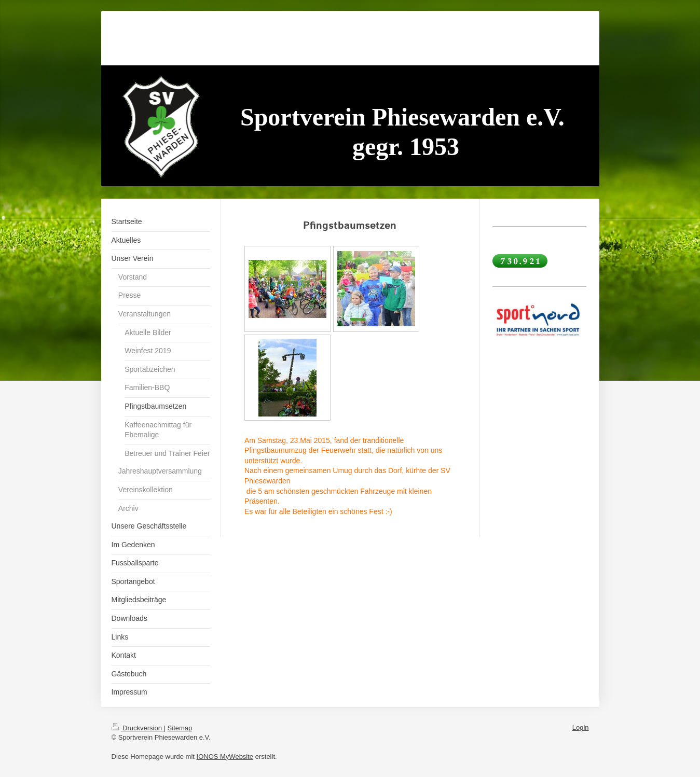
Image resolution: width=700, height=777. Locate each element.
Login (581, 727)
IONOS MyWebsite (225, 757)
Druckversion (138, 728)
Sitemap (180, 728)
